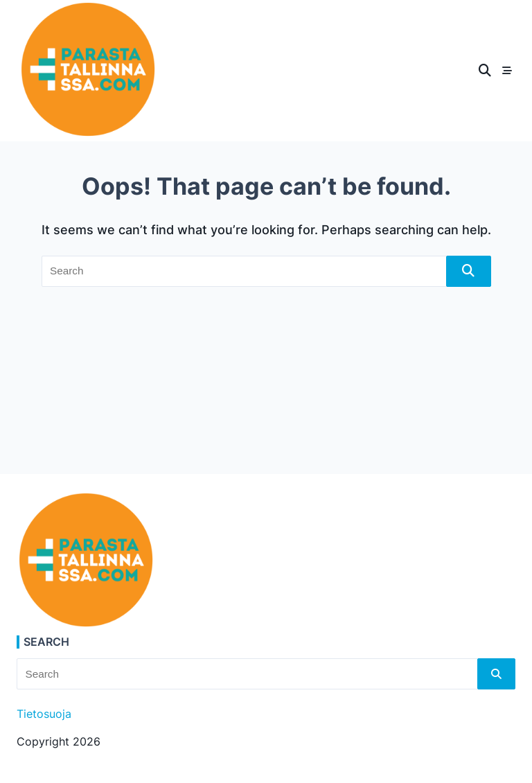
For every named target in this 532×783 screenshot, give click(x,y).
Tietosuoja (44, 714)
